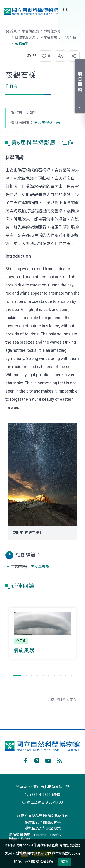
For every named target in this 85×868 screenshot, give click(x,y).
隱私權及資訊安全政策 (43, 828)
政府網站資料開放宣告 (43, 823)
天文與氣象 (40, 567)
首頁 (13, 31)
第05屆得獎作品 (47, 122)
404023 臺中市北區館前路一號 (43, 787)
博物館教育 (52, 31)
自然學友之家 (25, 37)
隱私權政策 (45, 862)
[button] (44, 56)
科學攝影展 (49, 37)
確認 (65, 862)
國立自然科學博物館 (31, 11)
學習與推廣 (30, 31)
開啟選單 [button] (77, 10)
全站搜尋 (66, 10)
